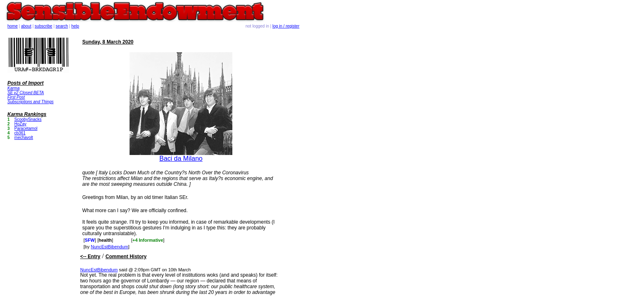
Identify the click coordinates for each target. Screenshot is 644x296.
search (62, 26)
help (75, 26)
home (13, 26)
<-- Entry (90, 257)
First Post (16, 97)
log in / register (286, 26)
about (26, 26)
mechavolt (24, 138)
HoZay (20, 124)
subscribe (43, 26)
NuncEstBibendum (110, 247)
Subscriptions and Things (30, 102)
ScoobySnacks (28, 119)
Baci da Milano (181, 158)
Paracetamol (26, 128)
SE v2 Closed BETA (26, 93)
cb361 (20, 133)
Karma (13, 88)
